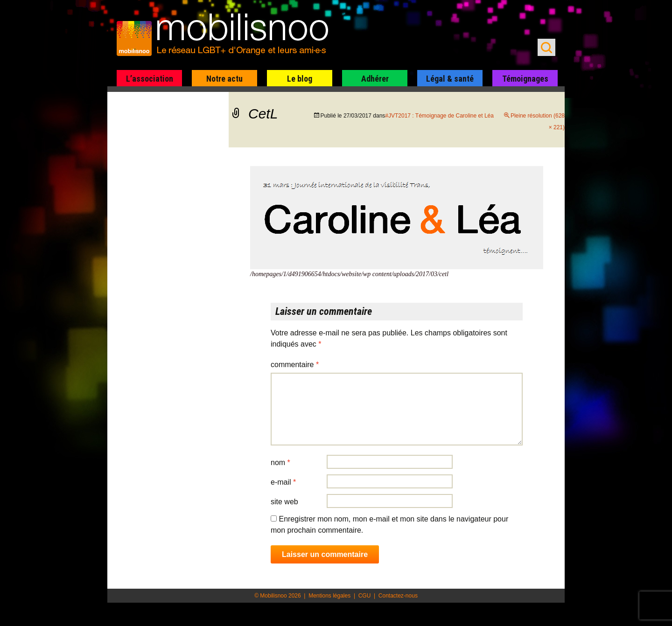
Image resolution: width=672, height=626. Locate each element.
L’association (150, 79)
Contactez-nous (398, 596)
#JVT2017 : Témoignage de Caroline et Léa (439, 116)
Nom (280, 463)
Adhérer (375, 79)
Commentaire (295, 365)
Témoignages (525, 79)
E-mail (283, 482)
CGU (365, 596)
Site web (284, 502)
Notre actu (224, 79)
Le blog (300, 79)
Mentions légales (329, 596)
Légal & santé (450, 79)
